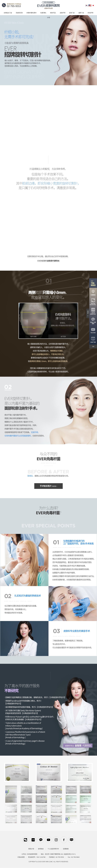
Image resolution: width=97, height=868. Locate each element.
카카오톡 (41, 840)
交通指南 (66, 849)
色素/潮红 (43, 13)
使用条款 (41, 849)
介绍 (48, 17)
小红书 (33, 840)
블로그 (72, 840)
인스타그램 (56, 840)
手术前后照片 (48, 486)
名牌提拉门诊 (8, 13)
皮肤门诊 (72, 13)
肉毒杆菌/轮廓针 (32, 13)
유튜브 (48, 840)
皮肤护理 (63, 13)
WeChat (25, 840)
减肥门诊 (81, 13)
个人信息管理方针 (53, 849)
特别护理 (91, 13)
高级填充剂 (19, 13)
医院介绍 (31, 849)
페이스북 (64, 840)
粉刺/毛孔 (53, 13)
